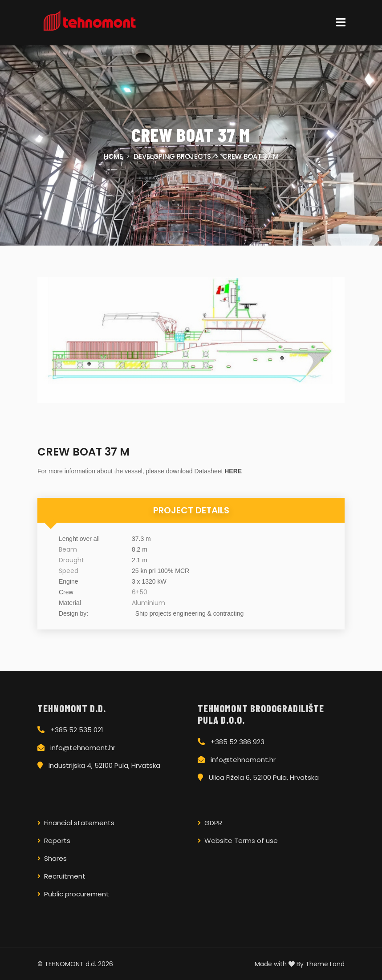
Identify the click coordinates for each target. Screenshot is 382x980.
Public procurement (77, 894)
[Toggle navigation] (341, 22)
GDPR (213, 823)
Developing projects (172, 156)
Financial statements (79, 823)
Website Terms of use (241, 841)
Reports (57, 841)
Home (113, 156)
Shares (55, 858)
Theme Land (325, 964)
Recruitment (65, 876)
